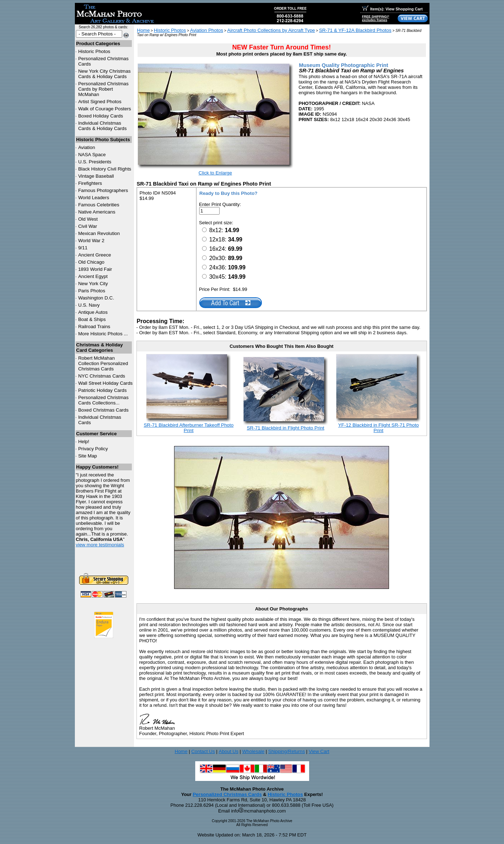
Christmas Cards (102, 376)
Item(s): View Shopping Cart (392, 9)
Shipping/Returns (287, 751)
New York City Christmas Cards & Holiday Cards (104, 74)
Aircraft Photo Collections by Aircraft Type (271, 30)
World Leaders (93, 198)
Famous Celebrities (99, 205)
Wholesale (253, 751)
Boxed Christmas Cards (103, 410)
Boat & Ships (92, 319)
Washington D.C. (96, 298)
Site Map (88, 456)
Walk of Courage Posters (105, 109)
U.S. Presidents (95, 162)
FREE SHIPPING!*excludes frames (376, 18)
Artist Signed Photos (100, 102)
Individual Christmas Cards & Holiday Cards (102, 126)
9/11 (83, 248)
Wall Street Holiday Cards (105, 383)
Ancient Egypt (93, 276)
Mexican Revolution (99, 233)
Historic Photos (94, 51)
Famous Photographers (103, 190)
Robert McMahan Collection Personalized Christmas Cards (103, 363)
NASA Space (92, 155)
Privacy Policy (93, 449)
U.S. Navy (89, 305)
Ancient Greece (95, 255)
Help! (84, 442)
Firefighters (90, 183)
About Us (229, 751)
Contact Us (203, 751)
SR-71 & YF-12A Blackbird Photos (355, 30)
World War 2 (91, 241)
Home (144, 30)
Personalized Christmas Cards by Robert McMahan (103, 89)
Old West (88, 219)
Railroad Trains (94, 327)
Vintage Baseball (96, 176)
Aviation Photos (207, 30)
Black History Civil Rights (105, 169)
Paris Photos (92, 291)
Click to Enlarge (215, 173)
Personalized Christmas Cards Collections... (103, 400)
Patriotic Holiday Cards (102, 390)
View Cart (319, 751)
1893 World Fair (95, 269)
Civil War (88, 226)
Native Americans (97, 212)
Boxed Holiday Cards (100, 116)
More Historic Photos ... (103, 334)
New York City (93, 284)
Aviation (87, 147)
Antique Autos (93, 312)
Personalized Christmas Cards (227, 794)
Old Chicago (91, 262)
